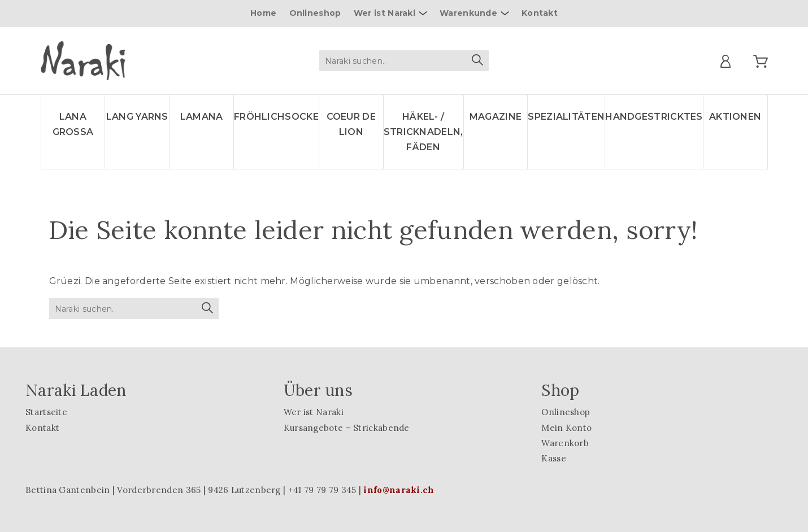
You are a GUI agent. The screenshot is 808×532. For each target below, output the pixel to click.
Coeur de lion (351, 124)
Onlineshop (315, 13)
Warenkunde (468, 13)
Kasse (554, 458)
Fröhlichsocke (276, 117)
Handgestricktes (654, 117)
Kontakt (540, 13)
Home (263, 13)
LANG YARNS (137, 117)
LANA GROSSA (73, 124)
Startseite (46, 412)
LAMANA (202, 117)
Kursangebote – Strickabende (347, 428)
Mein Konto (566, 428)
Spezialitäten (566, 117)
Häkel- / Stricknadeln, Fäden (423, 132)
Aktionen (735, 117)
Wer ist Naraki (385, 13)
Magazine (496, 117)
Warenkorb (565, 443)
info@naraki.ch (399, 490)
